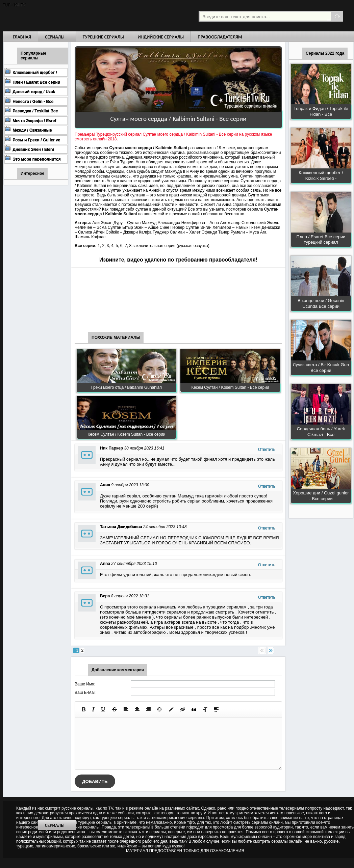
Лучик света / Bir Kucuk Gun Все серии (321, 368)
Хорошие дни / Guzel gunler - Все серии (321, 496)
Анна (105, 485)
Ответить (267, 450)
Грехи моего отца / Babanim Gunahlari (127, 387)
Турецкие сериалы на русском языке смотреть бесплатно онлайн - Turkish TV (65, 16)
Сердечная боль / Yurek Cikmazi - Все (321, 432)
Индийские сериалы (161, 37)
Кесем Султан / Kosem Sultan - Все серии (230, 387)
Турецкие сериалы (103, 37)
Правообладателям (220, 37)
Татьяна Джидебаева (121, 527)
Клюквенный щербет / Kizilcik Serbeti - (321, 175)
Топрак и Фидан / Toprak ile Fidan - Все (321, 111)
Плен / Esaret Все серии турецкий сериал (321, 240)
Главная (22, 37)
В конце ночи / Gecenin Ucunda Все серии (321, 303)
